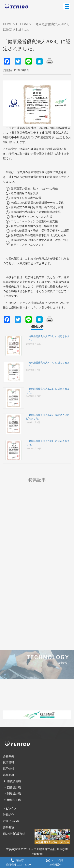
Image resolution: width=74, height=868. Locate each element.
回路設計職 (14, 788)
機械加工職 (14, 800)
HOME (8, 24)
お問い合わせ (11, 821)
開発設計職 (14, 794)
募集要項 (8, 775)
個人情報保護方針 (14, 834)
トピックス (10, 808)
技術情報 (8, 762)
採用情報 (8, 769)
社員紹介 (8, 815)
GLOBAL (22, 24)
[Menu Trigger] (67, 6)
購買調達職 (14, 781)
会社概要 (8, 756)
